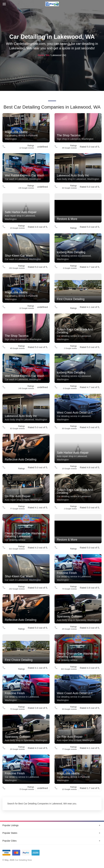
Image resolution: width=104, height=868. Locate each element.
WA (47, 55)
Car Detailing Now (23, 860)
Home (41, 55)
